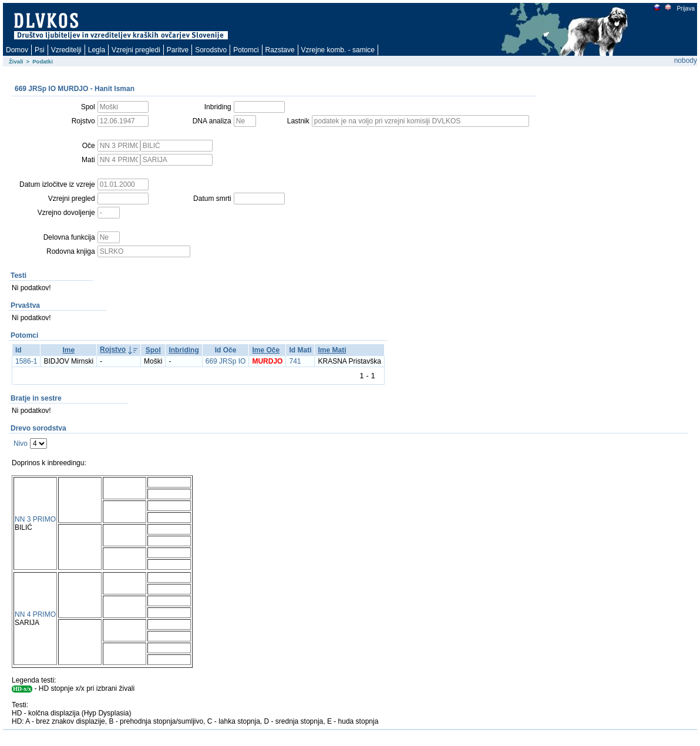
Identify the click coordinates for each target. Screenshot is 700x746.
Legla (97, 50)
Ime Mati (332, 350)
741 (295, 361)
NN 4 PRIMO (35, 614)
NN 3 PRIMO (35, 519)
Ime (68, 350)
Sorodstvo (211, 50)
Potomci (246, 50)
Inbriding (184, 350)
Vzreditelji (66, 50)
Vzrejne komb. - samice (338, 50)
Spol (153, 350)
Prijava (685, 9)
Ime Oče (266, 350)
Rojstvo (113, 350)
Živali (16, 61)
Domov (17, 50)
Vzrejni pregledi (136, 50)
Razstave (280, 50)
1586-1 (26, 361)
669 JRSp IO (226, 361)
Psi (40, 50)
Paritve (178, 50)
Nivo (21, 443)
